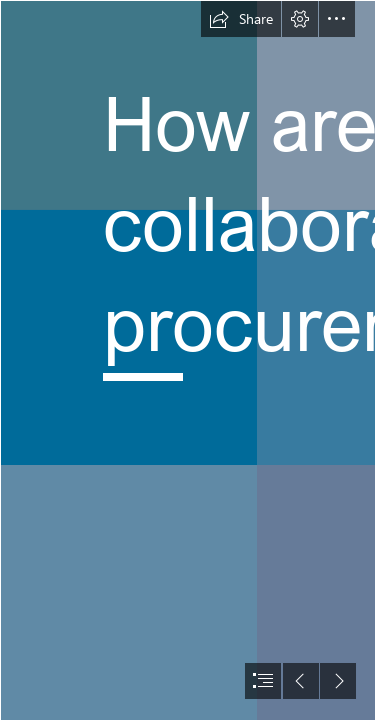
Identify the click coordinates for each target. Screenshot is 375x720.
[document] (187, 360)
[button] (241, 19)
